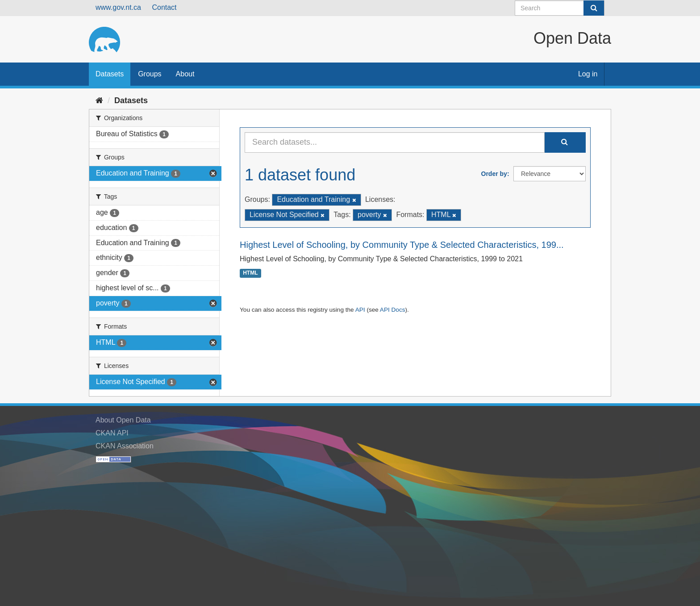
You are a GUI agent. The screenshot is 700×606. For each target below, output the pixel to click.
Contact (164, 7)
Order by (494, 174)
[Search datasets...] (395, 142)
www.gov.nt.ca (118, 7)
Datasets (110, 74)
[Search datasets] (560, 8)
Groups (150, 74)
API (360, 310)
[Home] (99, 100)
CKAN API (112, 433)
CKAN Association (125, 446)
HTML (250, 273)
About (185, 74)
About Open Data (123, 420)
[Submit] (594, 8)
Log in (588, 74)
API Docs (393, 310)
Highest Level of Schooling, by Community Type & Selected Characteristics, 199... (402, 245)
